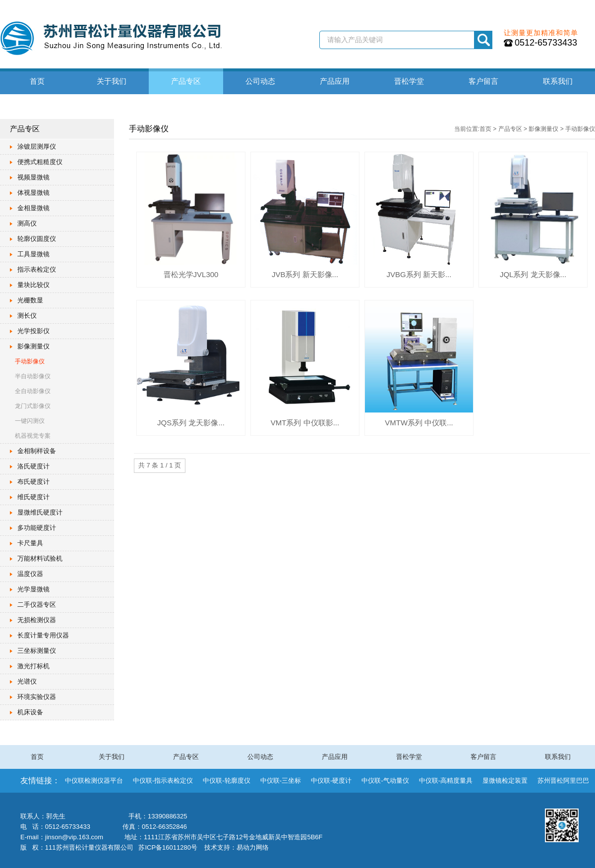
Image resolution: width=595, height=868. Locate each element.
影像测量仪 (33, 346)
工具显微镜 (33, 254)
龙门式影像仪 (33, 406)
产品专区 (186, 81)
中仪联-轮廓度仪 (226, 781)
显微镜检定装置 (505, 781)
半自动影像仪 (33, 376)
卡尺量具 (30, 543)
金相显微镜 (33, 208)
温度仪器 (30, 574)
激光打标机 (33, 666)
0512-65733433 (546, 43)
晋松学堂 (409, 81)
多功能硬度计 (37, 528)
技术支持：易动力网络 (237, 847)
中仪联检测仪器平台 (94, 781)
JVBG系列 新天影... (419, 274)
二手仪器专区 (37, 605)
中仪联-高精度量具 (446, 781)
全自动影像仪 (33, 391)
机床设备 (30, 712)
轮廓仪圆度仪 (37, 239)
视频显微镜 (33, 177)
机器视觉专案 (33, 436)
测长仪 (27, 316)
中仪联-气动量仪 (385, 781)
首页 (37, 81)
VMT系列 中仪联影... (305, 423)
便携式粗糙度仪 (40, 162)
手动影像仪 (30, 361)
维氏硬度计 (33, 497)
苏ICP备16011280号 (168, 847)
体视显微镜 (33, 193)
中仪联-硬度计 (331, 781)
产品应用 (335, 81)
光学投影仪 (33, 331)
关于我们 (112, 81)
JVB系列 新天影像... (305, 274)
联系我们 (558, 81)
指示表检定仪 (37, 269)
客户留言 (483, 81)
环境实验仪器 (37, 697)
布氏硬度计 (33, 482)
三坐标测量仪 (37, 651)
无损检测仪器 (37, 620)
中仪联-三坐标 (281, 781)
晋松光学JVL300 (191, 274)
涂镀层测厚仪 (37, 146)
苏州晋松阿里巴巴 (563, 781)
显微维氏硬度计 (40, 512)
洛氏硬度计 (33, 466)
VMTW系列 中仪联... (419, 423)
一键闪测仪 (30, 421)
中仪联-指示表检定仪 (163, 781)
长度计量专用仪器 (43, 635)
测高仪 (27, 223)
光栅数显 (30, 300)
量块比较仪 (33, 285)
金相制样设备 (37, 451)
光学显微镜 (33, 589)
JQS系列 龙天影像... (191, 423)
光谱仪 (27, 681)
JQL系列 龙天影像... (533, 274)
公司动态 (260, 81)
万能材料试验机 (40, 558)
